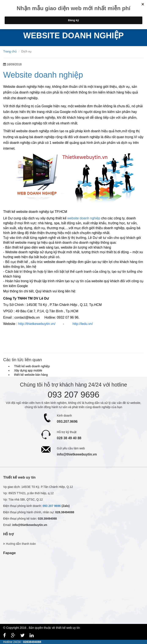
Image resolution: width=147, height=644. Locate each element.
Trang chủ (10, 51)
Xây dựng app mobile (27, 370)
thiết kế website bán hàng (30, 375)
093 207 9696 (52, 506)
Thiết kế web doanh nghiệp (31, 366)
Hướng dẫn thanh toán (21, 544)
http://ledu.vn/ (83, 324)
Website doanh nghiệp (43, 75)
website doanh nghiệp (84, 218)
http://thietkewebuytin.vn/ (37, 324)
